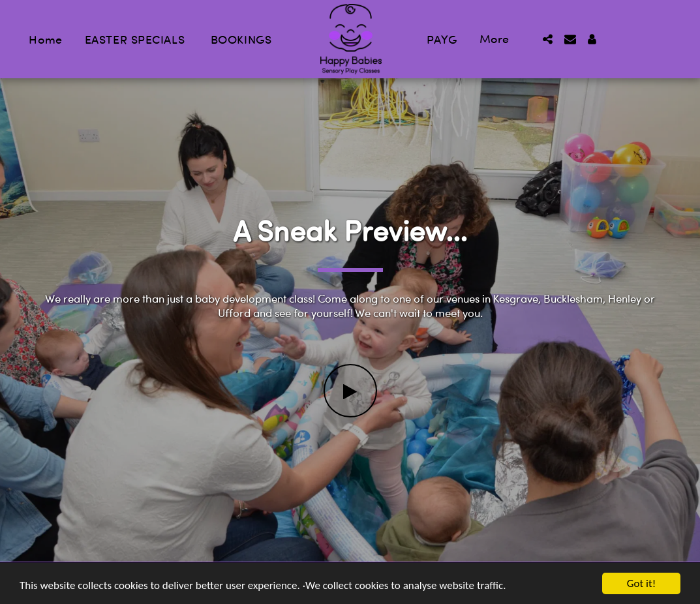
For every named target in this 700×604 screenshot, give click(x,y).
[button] (548, 39)
